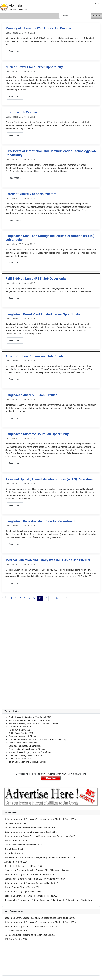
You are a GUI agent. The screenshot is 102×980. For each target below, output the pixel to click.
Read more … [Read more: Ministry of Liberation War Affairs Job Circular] (15, 51)
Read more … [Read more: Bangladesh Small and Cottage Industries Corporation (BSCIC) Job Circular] (15, 263)
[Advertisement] (51, 638)
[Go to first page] (4, 597)
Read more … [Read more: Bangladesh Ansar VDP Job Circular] (15, 418)
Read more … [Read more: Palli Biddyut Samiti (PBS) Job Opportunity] (15, 298)
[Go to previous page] (7, 597)
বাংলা (97, 4)
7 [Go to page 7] (20, 598)
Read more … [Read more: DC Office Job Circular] (15, 135)
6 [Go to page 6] (16, 598)
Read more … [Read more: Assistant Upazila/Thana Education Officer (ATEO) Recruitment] (15, 505)
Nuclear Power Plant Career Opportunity (34, 67)
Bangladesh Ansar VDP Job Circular (31, 395)
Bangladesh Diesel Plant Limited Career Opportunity (43, 314)
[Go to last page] (65, 597)
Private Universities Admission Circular (27, 749)
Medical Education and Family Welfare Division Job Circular (48, 560)
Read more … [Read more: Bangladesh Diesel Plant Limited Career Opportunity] (15, 340)
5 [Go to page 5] (11, 598)
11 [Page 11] (40, 598)
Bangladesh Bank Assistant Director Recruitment (40, 521)
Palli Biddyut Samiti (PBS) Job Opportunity (36, 279)
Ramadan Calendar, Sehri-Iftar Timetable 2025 (30, 720)
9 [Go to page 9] (29, 598)
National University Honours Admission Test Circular (33, 724)
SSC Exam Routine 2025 (20, 727)
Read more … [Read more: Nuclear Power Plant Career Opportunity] (15, 97)
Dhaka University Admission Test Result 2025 (30, 717)
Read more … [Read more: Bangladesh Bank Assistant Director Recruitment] (15, 544)
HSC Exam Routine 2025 (20, 730)
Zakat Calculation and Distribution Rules (27, 762)
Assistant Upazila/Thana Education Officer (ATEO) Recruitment (50, 479)
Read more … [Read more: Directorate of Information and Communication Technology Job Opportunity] (15, 178)
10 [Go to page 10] (34, 598)
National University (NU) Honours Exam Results (31, 752)
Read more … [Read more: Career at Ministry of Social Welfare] (15, 220)
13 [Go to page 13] (51, 598)
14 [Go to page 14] (57, 598)
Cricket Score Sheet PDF (20, 759)
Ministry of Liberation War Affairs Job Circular (38, 28)
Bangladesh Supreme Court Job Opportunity (37, 434)
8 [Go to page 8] (25, 598)
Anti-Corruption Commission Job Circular (35, 356)
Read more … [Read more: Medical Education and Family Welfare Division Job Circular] (15, 583)
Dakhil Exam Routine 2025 (21, 733)
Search (96, 16)
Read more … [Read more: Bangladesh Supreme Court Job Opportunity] (15, 463)
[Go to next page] (62, 597)
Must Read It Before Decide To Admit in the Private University (37, 740)
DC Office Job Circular (21, 112)
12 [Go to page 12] (46, 598)
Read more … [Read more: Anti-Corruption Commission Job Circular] (15, 379)
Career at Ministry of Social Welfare (31, 194)
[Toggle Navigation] (2, 16)
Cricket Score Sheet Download (23, 743)
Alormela (15, 5)
